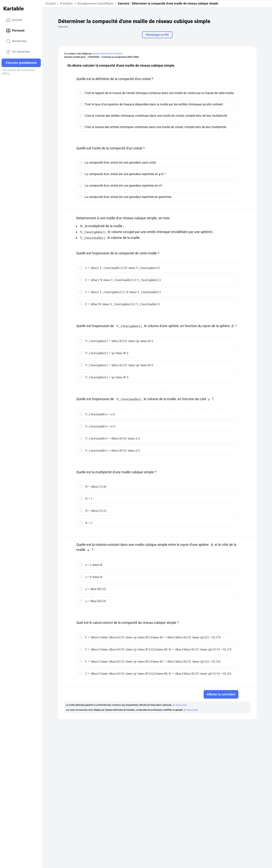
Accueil (14, 20)
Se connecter (18, 52)
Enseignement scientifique (95, 3)
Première (66, 3)
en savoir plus (180, 705)
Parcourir (15, 31)
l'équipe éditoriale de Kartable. (107, 54)
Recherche (16, 41)
